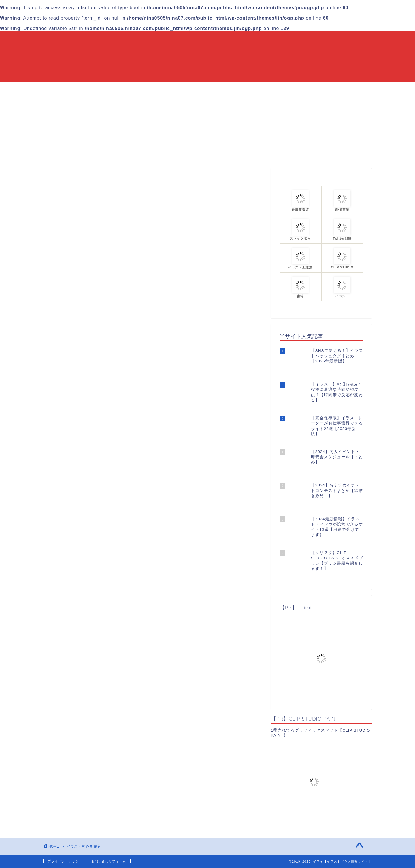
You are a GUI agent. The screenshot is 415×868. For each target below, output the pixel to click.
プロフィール (270, 89)
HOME (138, 89)
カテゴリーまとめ (225, 89)
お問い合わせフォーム (109, 861)
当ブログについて (176, 89)
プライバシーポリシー (65, 861)
